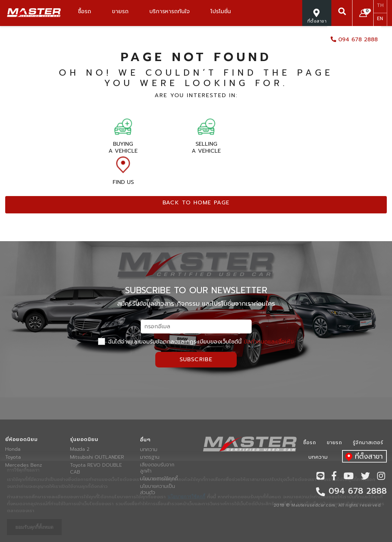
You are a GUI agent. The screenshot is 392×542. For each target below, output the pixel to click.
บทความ (149, 450)
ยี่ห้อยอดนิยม (21, 440)
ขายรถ (334, 443)
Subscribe (196, 359)
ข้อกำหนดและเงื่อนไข (269, 342)
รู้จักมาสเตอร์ (368, 443)
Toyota (13, 457)
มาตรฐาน (150, 457)
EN (380, 19)
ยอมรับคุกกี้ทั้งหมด (34, 527)
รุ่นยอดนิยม (84, 440)
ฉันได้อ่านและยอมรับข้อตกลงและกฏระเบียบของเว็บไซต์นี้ (196, 342)
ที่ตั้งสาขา (362, 457)
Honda (13, 449)
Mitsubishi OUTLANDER (97, 457)
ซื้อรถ (310, 443)
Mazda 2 (80, 449)
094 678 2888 (354, 40)
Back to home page (196, 203)
